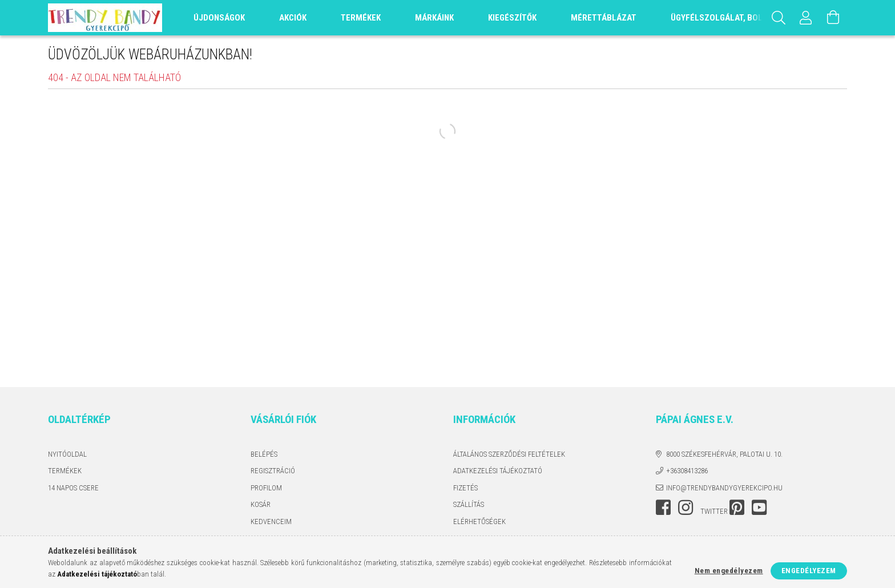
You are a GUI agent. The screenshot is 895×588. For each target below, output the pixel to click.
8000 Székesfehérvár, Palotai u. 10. (724, 454)
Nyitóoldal (67, 454)
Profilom (266, 488)
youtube (759, 508)
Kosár (261, 504)
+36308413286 (687, 471)
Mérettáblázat (604, 18)
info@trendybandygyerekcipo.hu (724, 488)
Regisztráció (273, 471)
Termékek (65, 471)
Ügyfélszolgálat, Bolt (719, 18)
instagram (686, 508)
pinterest (737, 508)
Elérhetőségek (479, 521)
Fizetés (465, 488)
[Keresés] (779, 18)
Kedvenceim (271, 521)
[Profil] (806, 18)
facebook (663, 508)
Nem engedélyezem (729, 571)
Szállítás (469, 504)
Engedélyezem (809, 571)
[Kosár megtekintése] (833, 18)
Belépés (264, 454)
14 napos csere (73, 488)
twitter (714, 511)
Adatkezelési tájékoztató (498, 471)
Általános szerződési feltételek (509, 454)
